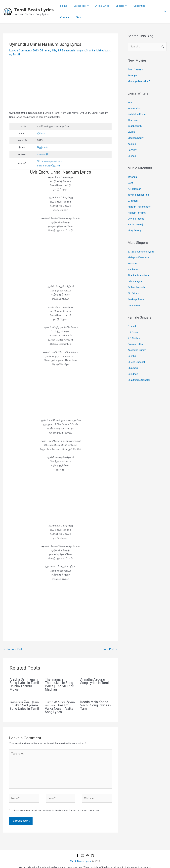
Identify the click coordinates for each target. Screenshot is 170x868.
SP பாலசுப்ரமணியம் (49, 160)
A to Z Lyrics (98, 6)
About (63, 17)
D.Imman (43, 50)
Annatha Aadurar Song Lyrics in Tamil (95, 679)
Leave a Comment (19, 50)
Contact (150, 6)
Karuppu (132, 75)
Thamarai (133, 118)
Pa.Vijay (132, 146)
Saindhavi (133, 360)
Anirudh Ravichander (139, 200)
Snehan (132, 151)
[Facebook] (78, 851)
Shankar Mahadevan (93, 50)
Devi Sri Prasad (136, 211)
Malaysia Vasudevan (139, 249)
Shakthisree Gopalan (139, 365)
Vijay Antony (134, 223)
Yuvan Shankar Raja (139, 189)
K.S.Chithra (134, 326)
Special (114, 6)
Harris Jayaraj (135, 217)
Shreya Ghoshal (136, 348)
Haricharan (134, 294)
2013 (34, 50)
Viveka (131, 129)
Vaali (130, 101)
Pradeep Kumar (136, 288)
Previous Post (13, 647)
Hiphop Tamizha (137, 206)
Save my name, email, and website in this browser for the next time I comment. (57, 806)
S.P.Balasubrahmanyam (68, 50)
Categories (77, 6)
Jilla (52, 50)
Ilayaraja (132, 172)
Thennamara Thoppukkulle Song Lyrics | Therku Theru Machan (60, 683)
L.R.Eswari (133, 320)
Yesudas (132, 255)
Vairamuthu (134, 107)
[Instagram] (92, 851)
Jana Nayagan (136, 69)
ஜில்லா (41, 133)
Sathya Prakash (136, 277)
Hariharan (133, 260)
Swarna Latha (135, 332)
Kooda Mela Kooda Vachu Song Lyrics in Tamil (95, 703)
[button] (165, 12)
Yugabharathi (135, 123)
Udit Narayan (135, 271)
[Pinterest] (87, 851)
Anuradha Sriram (137, 337)
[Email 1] (83, 851)
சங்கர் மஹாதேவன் (48, 164)
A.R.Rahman (134, 183)
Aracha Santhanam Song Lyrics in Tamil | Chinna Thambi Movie (25, 683)
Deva (130, 178)
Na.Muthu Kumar (137, 112)
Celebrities (132, 6)
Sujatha (132, 343)
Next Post (110, 647)
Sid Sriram (133, 283)
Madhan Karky (136, 134)
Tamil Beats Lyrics (34, 10)
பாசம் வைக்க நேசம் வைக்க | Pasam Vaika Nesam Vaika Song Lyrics (60, 705)
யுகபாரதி (42, 153)
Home (63, 6)
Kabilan (132, 140)
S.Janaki (132, 315)
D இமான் (42, 146)
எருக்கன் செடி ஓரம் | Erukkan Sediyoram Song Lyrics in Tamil (25, 703)
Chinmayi (133, 354)
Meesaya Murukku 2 (139, 80)
